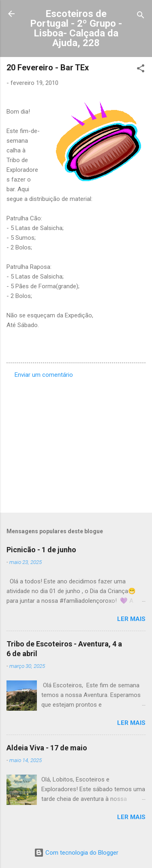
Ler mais (131, 619)
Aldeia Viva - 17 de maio (47, 748)
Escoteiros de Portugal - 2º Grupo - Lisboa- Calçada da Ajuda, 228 (76, 28)
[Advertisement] (76, 443)
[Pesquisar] (141, 16)
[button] (141, 70)
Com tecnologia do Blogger (76, 853)
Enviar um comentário (44, 375)
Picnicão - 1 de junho (41, 550)
